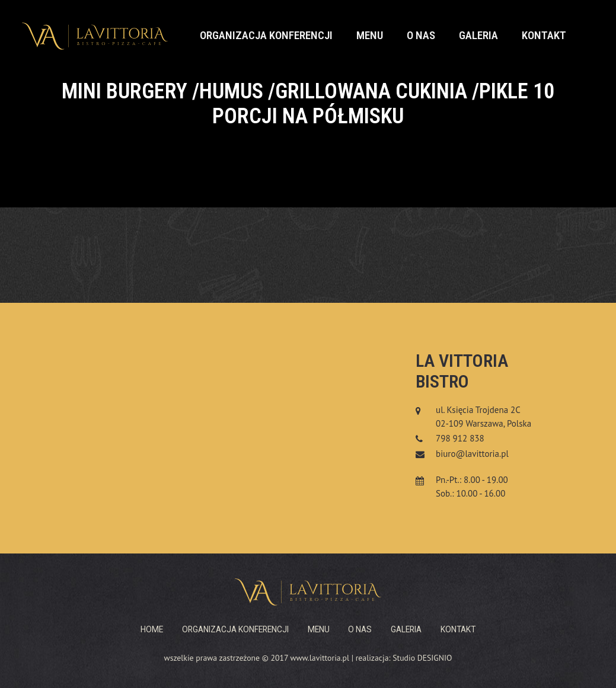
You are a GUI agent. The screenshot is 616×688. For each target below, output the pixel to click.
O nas (421, 36)
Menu (370, 36)
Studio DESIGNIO (422, 658)
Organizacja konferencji (266, 36)
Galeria (478, 36)
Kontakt (544, 36)
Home (152, 629)
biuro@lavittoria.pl (472, 454)
